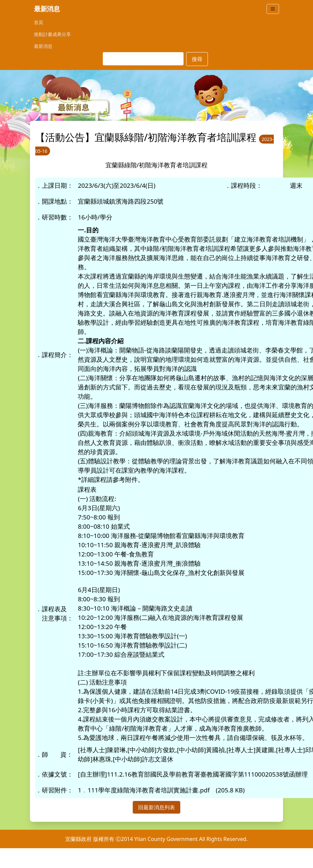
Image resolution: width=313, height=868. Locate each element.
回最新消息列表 (156, 807)
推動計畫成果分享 (52, 34)
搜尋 (197, 59)
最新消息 (43, 46)
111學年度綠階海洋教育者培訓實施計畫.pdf (149, 790)
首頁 (39, 22)
